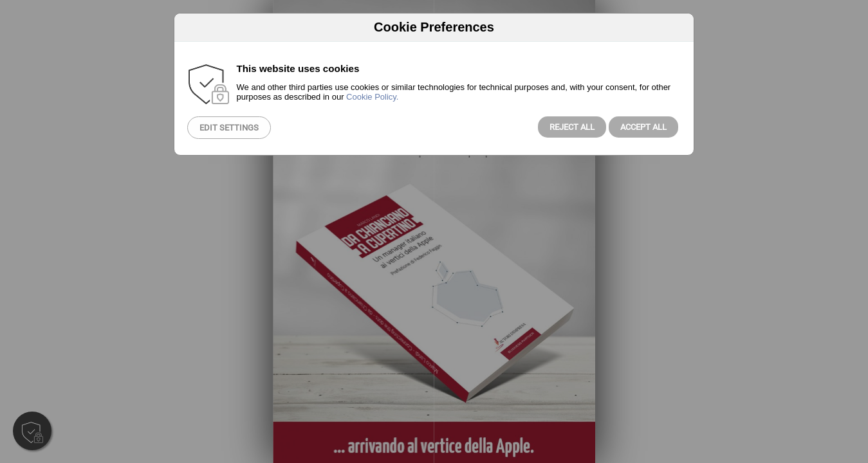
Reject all (572, 127)
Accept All (643, 127)
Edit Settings (229, 128)
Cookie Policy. (372, 97)
